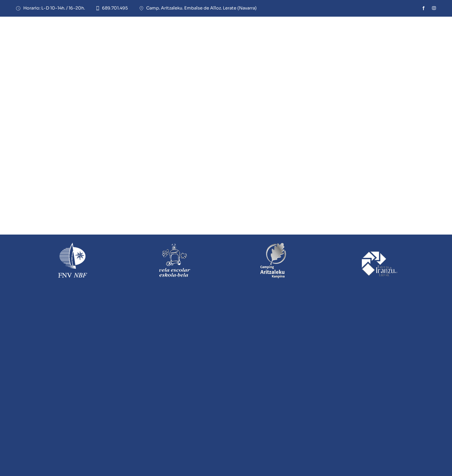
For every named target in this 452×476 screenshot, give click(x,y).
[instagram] (434, 8)
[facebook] (423, 8)
